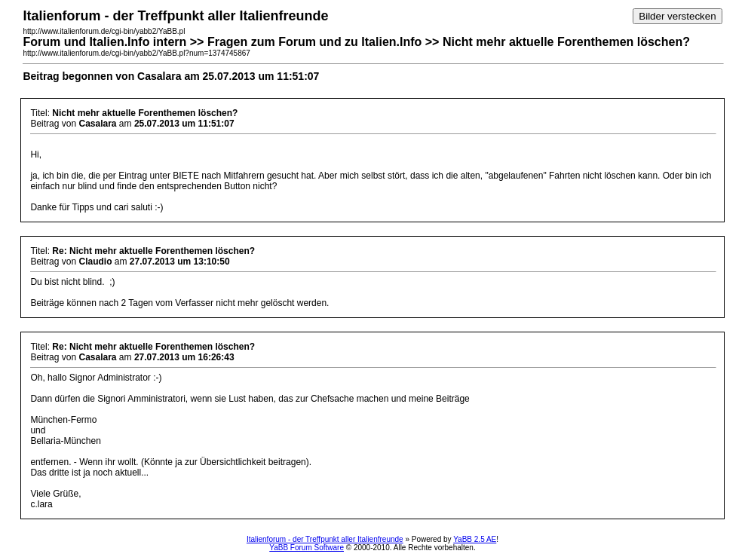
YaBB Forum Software (307, 548)
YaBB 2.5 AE (475, 539)
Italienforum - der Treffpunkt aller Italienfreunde (325, 539)
